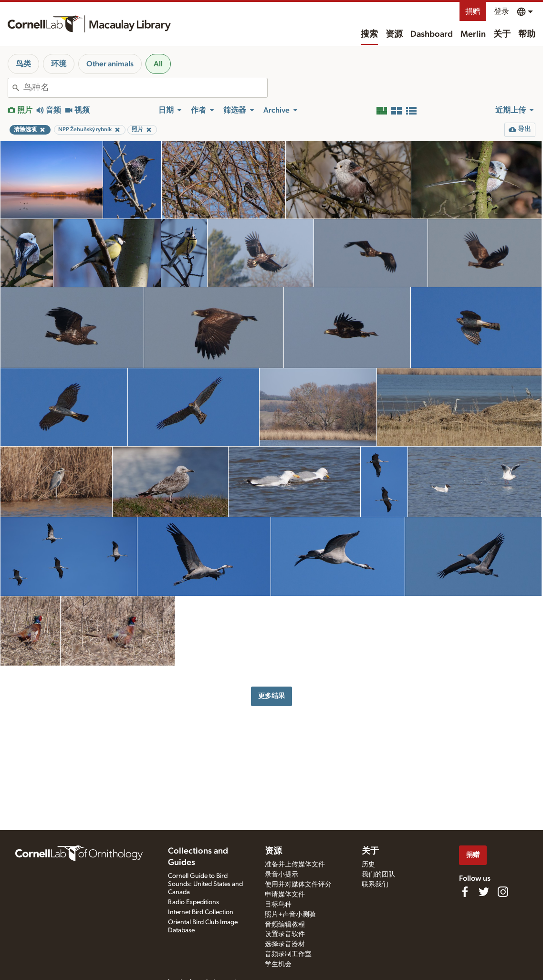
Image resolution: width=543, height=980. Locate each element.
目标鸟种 (278, 905)
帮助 (527, 34)
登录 (501, 11)
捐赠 (473, 11)
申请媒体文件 (285, 895)
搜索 (369, 34)
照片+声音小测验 (290, 915)
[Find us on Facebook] (465, 892)
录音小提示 (282, 875)
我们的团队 (378, 875)
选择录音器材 (285, 944)
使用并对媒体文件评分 (298, 885)
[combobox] (145, 88)
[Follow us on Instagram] (503, 892)
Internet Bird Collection (201, 912)
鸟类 (23, 64)
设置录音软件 (285, 934)
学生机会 (278, 964)
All (158, 64)
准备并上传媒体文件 (295, 865)
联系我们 (375, 885)
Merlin (473, 34)
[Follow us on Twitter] (484, 892)
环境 (59, 64)
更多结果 (271, 696)
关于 (502, 34)
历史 (368, 865)
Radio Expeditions (193, 902)
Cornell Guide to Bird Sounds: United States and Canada (205, 884)
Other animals (110, 64)
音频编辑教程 (285, 925)
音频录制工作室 (288, 954)
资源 (394, 34)
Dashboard (432, 34)
